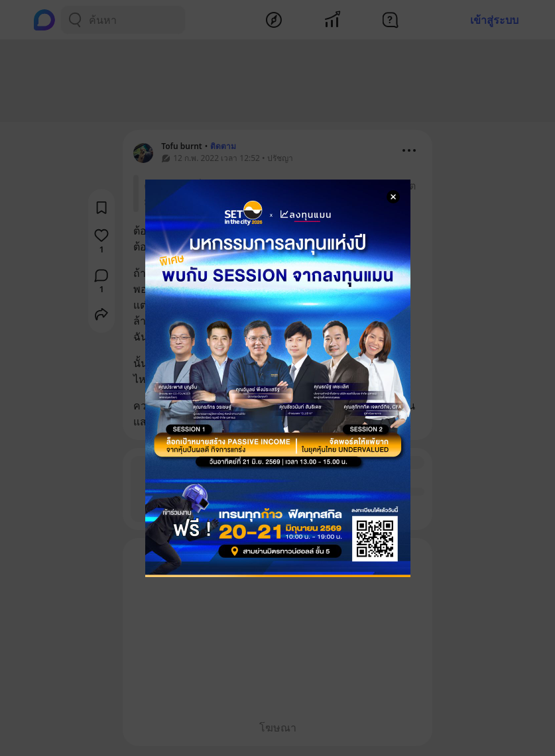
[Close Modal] (393, 197)
